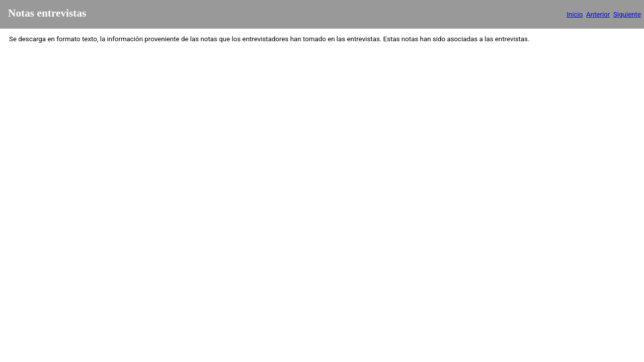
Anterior (598, 14)
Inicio (575, 14)
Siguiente (627, 14)
